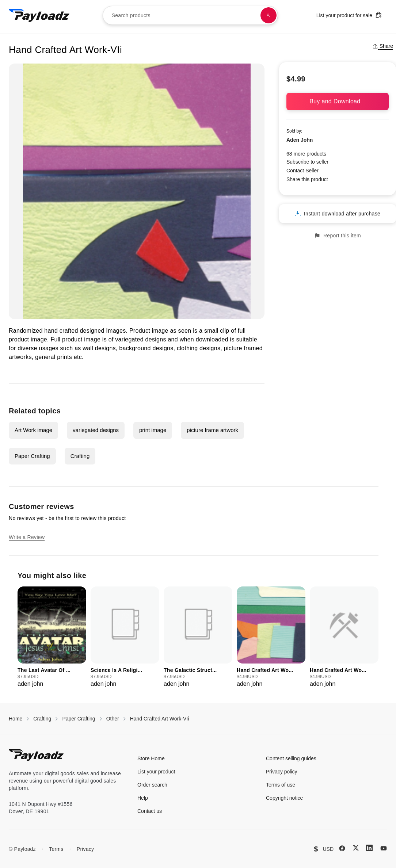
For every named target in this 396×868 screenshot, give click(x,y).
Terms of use (281, 785)
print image (153, 430)
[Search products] (269, 15)
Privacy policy (282, 772)
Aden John (300, 140)
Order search (152, 785)
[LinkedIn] (369, 848)
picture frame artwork (212, 430)
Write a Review (27, 537)
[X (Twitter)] (356, 848)
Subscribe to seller (307, 162)
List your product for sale (349, 15)
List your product (156, 772)
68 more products (306, 154)
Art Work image (33, 430)
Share (383, 46)
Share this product (307, 179)
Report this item (338, 236)
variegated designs (96, 430)
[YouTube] (384, 848)
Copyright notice (284, 798)
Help (143, 798)
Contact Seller (302, 171)
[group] (52, 637)
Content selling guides (291, 758)
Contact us (150, 811)
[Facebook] (342, 848)
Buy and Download (338, 101)
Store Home (151, 758)
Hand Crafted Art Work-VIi (160, 719)
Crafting (80, 456)
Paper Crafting (32, 456)
